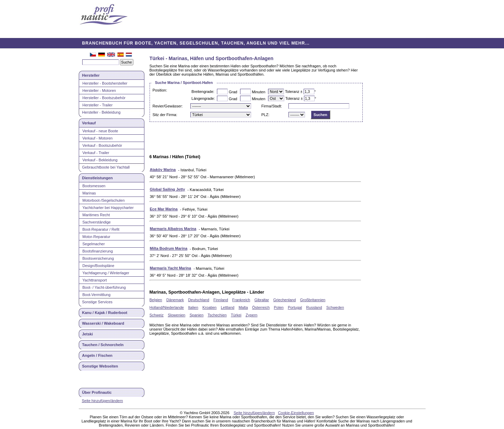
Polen (279, 307)
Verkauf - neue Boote (100, 131)
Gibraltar (261, 300)
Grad (233, 92)
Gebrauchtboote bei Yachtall (106, 167)
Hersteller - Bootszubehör (104, 98)
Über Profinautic (97, 392)
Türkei (236, 315)
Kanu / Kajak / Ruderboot (105, 313)
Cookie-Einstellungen (296, 413)
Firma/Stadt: (272, 106)
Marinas (89, 193)
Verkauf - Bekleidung (100, 160)
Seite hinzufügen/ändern (102, 401)
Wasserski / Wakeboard (103, 323)
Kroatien (210, 307)
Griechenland (284, 300)
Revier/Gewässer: (168, 106)
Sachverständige (97, 222)
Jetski (88, 334)
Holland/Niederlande (167, 307)
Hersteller (91, 75)
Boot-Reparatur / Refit (101, 229)
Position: (160, 90)
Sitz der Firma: (165, 115)
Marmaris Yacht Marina (171, 268)
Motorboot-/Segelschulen (104, 200)
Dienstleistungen (98, 178)
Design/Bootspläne (98, 266)
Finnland (221, 300)
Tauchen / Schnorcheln (103, 345)
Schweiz (157, 315)
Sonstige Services (97, 302)
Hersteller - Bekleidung (101, 112)
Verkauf (89, 123)
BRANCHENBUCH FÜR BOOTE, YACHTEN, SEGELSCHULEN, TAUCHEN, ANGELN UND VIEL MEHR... (196, 43)
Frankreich (241, 300)
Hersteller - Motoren (99, 90)
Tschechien (217, 315)
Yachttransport (95, 280)
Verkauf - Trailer (96, 153)
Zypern (251, 315)
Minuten (259, 92)
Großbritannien (313, 300)
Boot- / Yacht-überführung (104, 287)
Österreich (261, 307)
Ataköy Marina (163, 170)
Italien (193, 307)
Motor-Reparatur (97, 237)
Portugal (295, 307)
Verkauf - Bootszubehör (102, 145)
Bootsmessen (94, 186)
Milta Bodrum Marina (169, 248)
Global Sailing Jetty (168, 189)
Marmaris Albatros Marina (173, 229)
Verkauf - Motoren (98, 138)
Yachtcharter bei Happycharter (108, 208)
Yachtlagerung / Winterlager (106, 273)
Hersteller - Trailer (98, 105)
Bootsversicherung (98, 258)
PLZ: (265, 115)
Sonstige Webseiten (100, 366)
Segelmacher (94, 244)
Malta (243, 307)
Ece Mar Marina (164, 209)
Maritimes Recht (96, 215)
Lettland (227, 307)
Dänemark (175, 300)
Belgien (156, 300)
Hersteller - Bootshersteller (105, 83)
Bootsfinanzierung (98, 251)
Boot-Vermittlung (97, 295)
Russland (314, 307)
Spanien (197, 315)
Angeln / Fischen (97, 355)
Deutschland (198, 300)
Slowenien (177, 315)
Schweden (335, 307)
